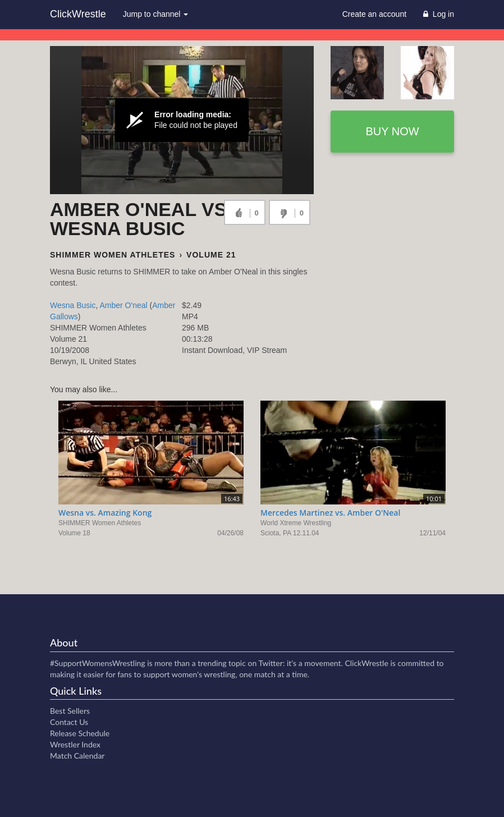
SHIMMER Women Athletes (113, 255)
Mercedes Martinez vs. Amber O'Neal (330, 513)
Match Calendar (77, 756)
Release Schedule (80, 733)
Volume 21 (211, 255)
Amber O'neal (123, 305)
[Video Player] (182, 120)
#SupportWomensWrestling (98, 663)
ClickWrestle (78, 14)
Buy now (392, 131)
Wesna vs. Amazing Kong (105, 513)
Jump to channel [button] (156, 14)
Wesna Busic (73, 305)
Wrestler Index (75, 744)
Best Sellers (70, 711)
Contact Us (69, 722)
